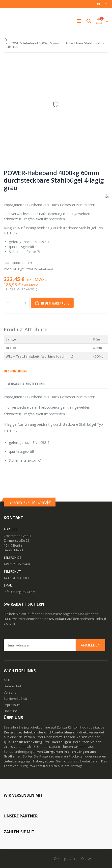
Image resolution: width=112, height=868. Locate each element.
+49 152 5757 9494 (17, 564)
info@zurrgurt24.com (19, 592)
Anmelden (91, 645)
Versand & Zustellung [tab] (26, 384)
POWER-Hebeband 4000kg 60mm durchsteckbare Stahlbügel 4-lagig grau (54, 180)
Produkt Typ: (14, 269)
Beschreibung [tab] (15, 371)
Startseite (6, 40)
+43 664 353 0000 (16, 578)
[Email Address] (55, 645)
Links (99, 4)
